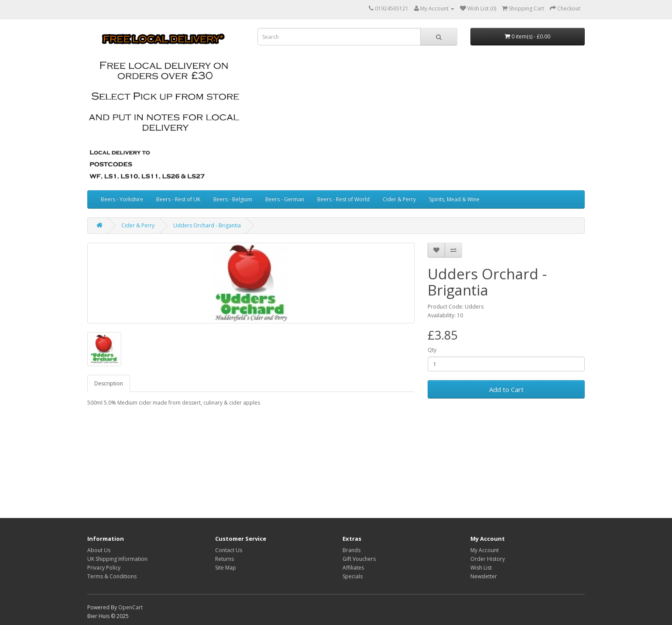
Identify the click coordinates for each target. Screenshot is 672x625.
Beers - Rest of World (343, 199)
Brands (351, 550)
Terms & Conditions (112, 576)
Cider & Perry (399, 199)
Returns (225, 559)
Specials (353, 576)
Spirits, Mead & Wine (454, 199)
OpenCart (130, 607)
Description (109, 383)
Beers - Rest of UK (178, 199)
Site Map (226, 568)
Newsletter (484, 576)
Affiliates (353, 568)
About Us (99, 550)
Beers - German (285, 199)
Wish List (481, 568)
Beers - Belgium (233, 199)
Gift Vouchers (359, 559)
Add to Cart (506, 389)
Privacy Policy (104, 568)
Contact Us (229, 550)
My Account (485, 550)
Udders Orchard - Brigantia (207, 225)
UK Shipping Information (117, 559)
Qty (432, 350)
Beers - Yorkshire (122, 199)
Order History (488, 559)
